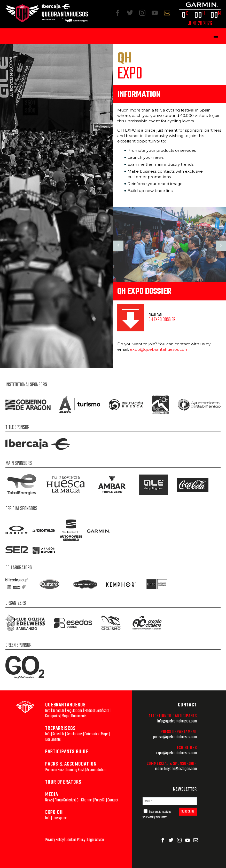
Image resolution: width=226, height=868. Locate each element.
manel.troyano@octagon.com (176, 769)
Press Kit (100, 800)
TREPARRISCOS (60, 728)
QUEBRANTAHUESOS (66, 705)
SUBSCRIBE (188, 812)
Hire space (60, 818)
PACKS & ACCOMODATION (71, 764)
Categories (53, 716)
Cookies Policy (75, 840)
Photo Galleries (65, 800)
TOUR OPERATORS (63, 782)
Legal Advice (95, 840)
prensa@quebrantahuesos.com (175, 737)
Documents (79, 716)
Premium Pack (55, 770)
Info (48, 711)
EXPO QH (54, 812)
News (49, 800)
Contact (113, 800)
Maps (65, 716)
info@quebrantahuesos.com (177, 721)
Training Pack (75, 770)
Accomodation (96, 770)
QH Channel (85, 800)
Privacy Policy (54, 840)
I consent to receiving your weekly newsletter (157, 815)
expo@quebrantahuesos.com (159, 349)
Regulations (75, 711)
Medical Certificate (97, 711)
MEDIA (52, 795)
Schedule (59, 711)
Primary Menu (216, 36)
